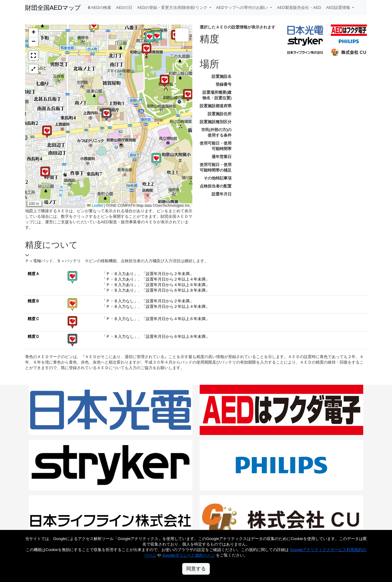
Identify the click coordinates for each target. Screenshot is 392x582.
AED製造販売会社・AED (299, 8)
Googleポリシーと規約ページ (189, 555)
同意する (196, 569)
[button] (47, 132)
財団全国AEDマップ (53, 8)
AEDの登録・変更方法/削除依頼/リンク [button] (173, 8)
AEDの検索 (100, 8)
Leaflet (95, 206)
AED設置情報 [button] (339, 8)
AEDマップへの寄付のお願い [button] (243, 8)
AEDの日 (124, 8)
